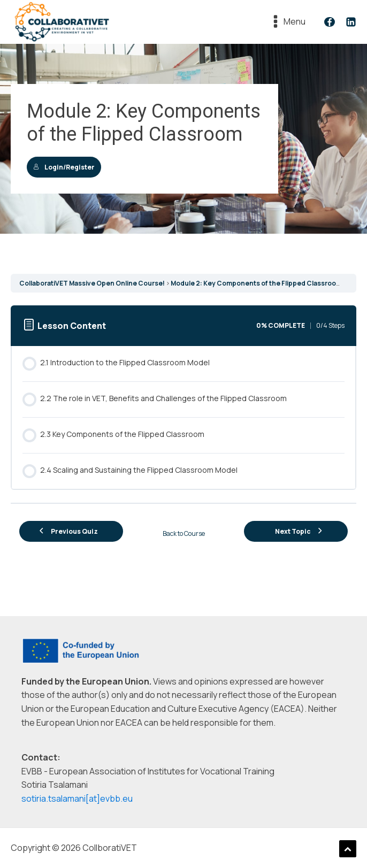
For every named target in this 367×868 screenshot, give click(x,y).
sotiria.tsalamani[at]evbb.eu (77, 798)
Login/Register (64, 167)
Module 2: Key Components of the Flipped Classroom (256, 283)
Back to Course (184, 533)
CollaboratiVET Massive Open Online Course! (92, 283)
